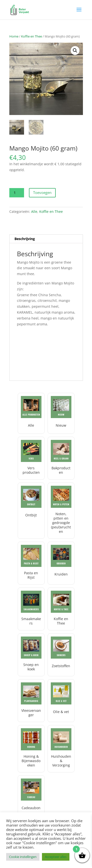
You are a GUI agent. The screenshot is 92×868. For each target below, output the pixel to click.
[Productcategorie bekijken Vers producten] (31, 458)
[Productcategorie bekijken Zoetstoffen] (61, 655)
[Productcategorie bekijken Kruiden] (61, 563)
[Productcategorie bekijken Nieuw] (61, 413)
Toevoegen (42, 192)
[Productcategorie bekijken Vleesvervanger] (31, 701)
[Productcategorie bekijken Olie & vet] (61, 701)
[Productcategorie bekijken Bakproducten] (61, 458)
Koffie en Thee (32, 36)
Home (14, 36)
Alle (34, 211)
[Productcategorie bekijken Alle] (31, 413)
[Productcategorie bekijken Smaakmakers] (31, 609)
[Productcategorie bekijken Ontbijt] (31, 511)
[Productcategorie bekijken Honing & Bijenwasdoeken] (31, 749)
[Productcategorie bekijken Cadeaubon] (31, 796)
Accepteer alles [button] (56, 857)
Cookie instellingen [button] (23, 857)
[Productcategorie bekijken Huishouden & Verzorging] (61, 749)
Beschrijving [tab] (25, 239)
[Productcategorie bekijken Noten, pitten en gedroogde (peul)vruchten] (61, 511)
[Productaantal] (17, 193)
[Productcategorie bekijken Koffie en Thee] (61, 609)
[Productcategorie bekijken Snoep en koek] (31, 655)
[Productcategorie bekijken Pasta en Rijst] (31, 563)
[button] (75, 51)
